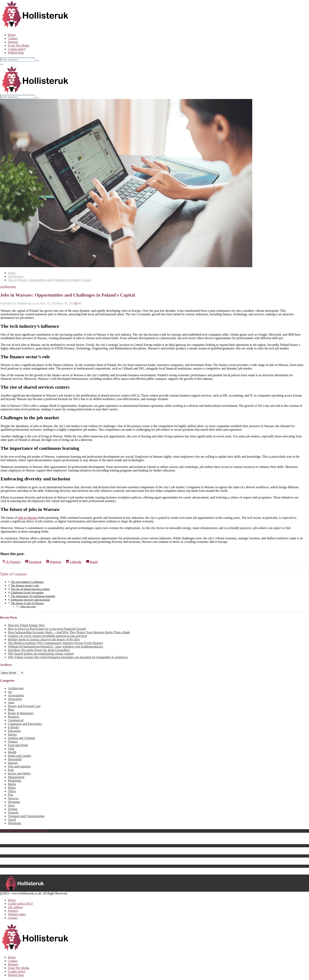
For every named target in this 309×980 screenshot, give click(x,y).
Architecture (8, 287)
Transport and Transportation (26, 816)
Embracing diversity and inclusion (30, 600)
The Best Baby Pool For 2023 (27, 842)
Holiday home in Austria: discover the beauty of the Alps (44, 639)
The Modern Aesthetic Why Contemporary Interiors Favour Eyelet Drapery (55, 643)
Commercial (16, 720)
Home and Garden (19, 756)
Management (16, 777)
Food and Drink (18, 745)
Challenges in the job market (27, 593)
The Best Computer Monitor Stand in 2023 (35, 869)
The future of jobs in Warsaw (27, 603)
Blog (11, 710)
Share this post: (28, 606)
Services (13, 798)
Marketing (14, 781)
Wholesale (15, 823)
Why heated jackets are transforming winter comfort (41, 654)
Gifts (11, 749)
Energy (12, 734)
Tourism (13, 812)
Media (12, 784)
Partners (13, 42)
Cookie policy (17, 49)
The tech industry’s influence (27, 582)
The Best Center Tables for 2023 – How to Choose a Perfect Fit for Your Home (58, 853)
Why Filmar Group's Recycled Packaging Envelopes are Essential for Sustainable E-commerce (68, 657)
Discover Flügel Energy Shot (26, 625)
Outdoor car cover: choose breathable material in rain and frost (47, 636)
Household (15, 759)
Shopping (14, 802)
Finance (13, 742)
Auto (11, 702)
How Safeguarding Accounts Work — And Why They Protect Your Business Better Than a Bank (69, 632)
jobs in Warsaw (28, 518)
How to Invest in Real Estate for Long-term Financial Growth (47, 629)
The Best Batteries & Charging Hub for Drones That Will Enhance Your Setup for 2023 (63, 863)
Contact (13, 38)
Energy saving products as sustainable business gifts (41, 859)
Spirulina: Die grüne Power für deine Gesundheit (39, 650)
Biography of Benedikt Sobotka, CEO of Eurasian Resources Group (51, 839)
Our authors (15, 907)
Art (10, 692)
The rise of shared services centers (30, 589)
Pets (11, 795)
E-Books (13, 727)
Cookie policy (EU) (20, 904)
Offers (12, 791)
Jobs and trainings (19, 766)
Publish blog (16, 53)
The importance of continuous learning (33, 596)
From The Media (19, 45)
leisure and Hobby (19, 773)
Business (13, 717)
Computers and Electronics (25, 724)
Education (14, 731)
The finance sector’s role (25, 585)
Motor (12, 788)
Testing (13, 809)
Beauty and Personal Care (24, 706)
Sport (11, 805)
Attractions (15, 699)
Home (12, 35)
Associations (16, 695)
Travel (12, 820)
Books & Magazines (21, 713)
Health (12, 752)
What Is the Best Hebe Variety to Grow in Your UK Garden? (46, 849)
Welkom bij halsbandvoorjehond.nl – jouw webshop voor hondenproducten (55, 646)
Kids (11, 770)
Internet (13, 763)
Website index (17, 914)
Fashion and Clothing (21, 738)
